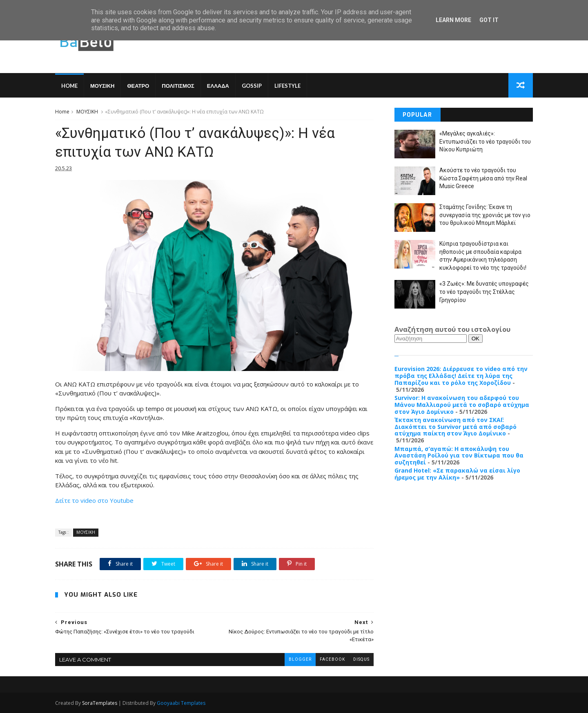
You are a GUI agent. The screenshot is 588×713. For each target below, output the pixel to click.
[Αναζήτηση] (431, 339)
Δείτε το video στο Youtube (94, 500)
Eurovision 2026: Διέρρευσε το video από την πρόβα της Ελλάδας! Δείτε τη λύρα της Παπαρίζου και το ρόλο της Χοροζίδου (461, 376)
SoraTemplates (100, 703)
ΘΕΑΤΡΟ (138, 86)
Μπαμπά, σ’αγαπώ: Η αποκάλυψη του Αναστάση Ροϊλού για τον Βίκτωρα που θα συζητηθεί (459, 456)
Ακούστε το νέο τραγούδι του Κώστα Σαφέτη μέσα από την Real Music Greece (483, 178)
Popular (417, 115)
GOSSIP (252, 86)
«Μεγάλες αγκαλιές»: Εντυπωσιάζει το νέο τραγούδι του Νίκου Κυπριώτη (485, 141)
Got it (489, 20)
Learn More (453, 20)
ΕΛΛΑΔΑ (218, 86)
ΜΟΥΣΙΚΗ (102, 86)
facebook (332, 659)
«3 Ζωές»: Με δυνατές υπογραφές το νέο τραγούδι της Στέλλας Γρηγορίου (484, 292)
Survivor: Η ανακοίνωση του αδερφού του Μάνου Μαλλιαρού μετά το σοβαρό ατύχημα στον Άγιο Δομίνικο (462, 405)
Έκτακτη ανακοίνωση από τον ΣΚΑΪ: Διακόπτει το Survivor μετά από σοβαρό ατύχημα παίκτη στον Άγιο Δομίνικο (455, 427)
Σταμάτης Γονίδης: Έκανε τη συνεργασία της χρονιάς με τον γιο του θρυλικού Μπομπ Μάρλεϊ (485, 215)
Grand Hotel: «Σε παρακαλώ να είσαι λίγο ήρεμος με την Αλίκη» (457, 474)
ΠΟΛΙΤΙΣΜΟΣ (178, 86)
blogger (300, 659)
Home (69, 86)
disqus (361, 659)
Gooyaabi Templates (181, 703)
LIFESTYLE (287, 86)
